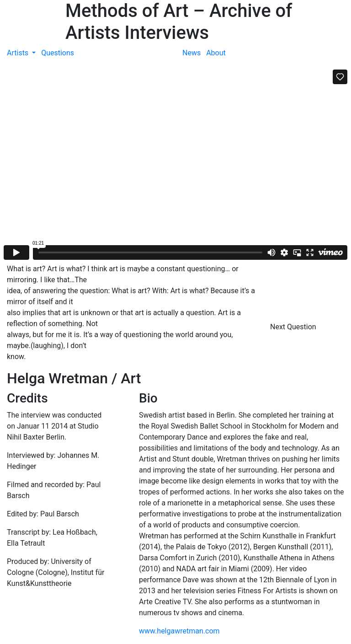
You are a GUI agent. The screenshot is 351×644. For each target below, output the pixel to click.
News (191, 53)
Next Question (294, 327)
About (216, 53)
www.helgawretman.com (179, 631)
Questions (58, 53)
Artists (19, 53)
